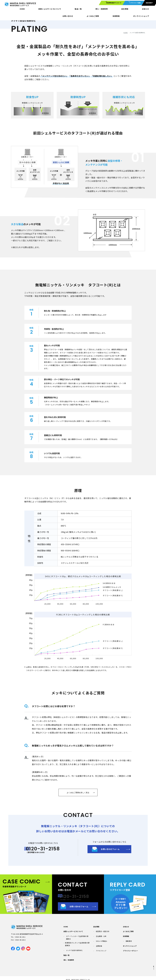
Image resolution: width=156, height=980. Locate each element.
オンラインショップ (144, 10)
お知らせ (87, 10)
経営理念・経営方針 (102, 932)
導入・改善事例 (63, 10)
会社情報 (76, 10)
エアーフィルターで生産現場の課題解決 (77, 937)
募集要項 (128, 940)
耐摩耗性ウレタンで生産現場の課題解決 (77, 944)
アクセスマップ (101, 947)
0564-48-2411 (20, 939)
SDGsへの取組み (101, 940)
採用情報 (129, 10)
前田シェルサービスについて (31, 10)
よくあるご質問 (127, 932)
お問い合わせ (100, 10)
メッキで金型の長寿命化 (74, 949)
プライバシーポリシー (130, 947)
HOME (13, 10)
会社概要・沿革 (101, 936)
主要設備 (98, 944)
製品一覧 (49, 10)
